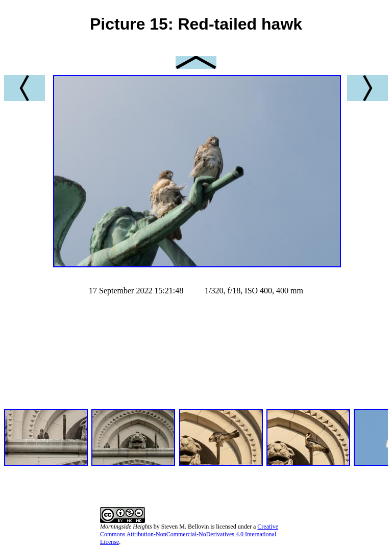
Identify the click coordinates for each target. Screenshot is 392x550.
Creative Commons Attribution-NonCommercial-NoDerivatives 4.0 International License (189, 534)
